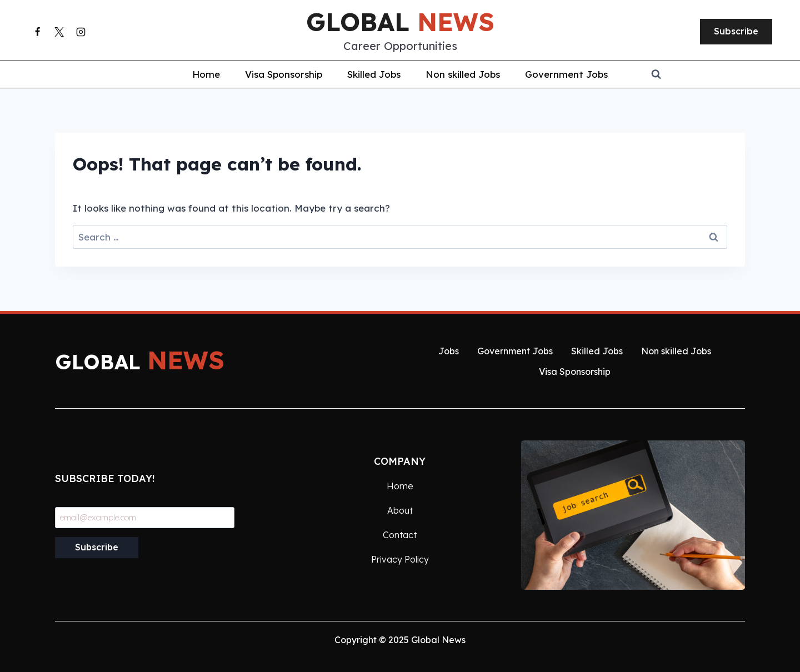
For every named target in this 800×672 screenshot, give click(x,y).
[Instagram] (81, 32)
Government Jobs (566, 74)
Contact (400, 535)
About (400, 510)
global (400, 22)
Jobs (449, 351)
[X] (59, 32)
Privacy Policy (400, 559)
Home (206, 74)
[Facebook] (37, 32)
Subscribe (736, 31)
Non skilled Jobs (463, 74)
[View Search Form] (726, 74)
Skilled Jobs (374, 74)
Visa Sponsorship (284, 74)
